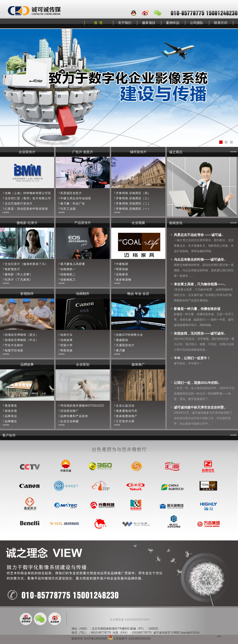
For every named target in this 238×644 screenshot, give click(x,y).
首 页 (98, 23)
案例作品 (173, 23)
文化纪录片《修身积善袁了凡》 (26, 264)
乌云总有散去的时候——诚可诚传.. (200, 259)
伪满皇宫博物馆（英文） (22, 335)
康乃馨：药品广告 (73, 204)
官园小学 (67, 345)
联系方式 (221, 23)
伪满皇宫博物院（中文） (22, 340)
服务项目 (149, 23)
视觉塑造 (11, 406)
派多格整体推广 (127, 416)
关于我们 (125, 23)
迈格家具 (122, 274)
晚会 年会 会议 (138, 294)
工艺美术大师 (125, 421)
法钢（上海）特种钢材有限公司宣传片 (31, 193)
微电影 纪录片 (27, 223)
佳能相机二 (68, 274)
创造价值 (11, 411)
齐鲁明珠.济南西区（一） (133, 209)
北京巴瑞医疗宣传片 (19, 204)
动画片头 (67, 335)
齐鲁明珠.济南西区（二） (133, 204)
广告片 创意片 (83, 152)
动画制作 (83, 294)
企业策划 (83, 364)
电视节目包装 (14, 350)
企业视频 (138, 223)
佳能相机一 (68, 269)
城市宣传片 (138, 152)
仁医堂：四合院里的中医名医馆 (26, 209)
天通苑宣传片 (125, 345)
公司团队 (197, 23)
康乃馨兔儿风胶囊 (73, 264)
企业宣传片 (27, 152)
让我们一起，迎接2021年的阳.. (197, 383)
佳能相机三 (68, 280)
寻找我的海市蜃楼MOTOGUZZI (82, 406)
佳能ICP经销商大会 (129, 335)
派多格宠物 (124, 280)
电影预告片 (12, 269)
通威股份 (122, 340)
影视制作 (27, 294)
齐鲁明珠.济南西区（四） (133, 193)
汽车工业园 (68, 209)
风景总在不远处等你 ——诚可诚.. (199, 235)
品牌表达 (11, 416)
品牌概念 (11, 421)
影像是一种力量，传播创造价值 (197, 309)
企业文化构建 (70, 421)
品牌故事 (27, 364)
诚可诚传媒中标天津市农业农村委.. (200, 407)
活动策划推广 (70, 411)
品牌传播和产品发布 (74, 416)
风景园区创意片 (71, 193)
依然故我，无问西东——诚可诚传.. (200, 333)
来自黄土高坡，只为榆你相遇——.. (200, 284)
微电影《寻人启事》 (19, 274)
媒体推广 (138, 364)
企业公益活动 (125, 406)
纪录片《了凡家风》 (19, 280)
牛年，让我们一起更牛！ (192, 358)
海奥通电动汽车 (127, 411)
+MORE (6, 212)
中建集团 (122, 264)
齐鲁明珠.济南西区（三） (133, 198)
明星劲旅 (122, 269)
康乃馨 (121, 350)
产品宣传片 (83, 223)
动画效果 (67, 340)
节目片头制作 (14, 345)
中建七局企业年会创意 (76, 198)
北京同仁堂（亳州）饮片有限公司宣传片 (33, 198)
